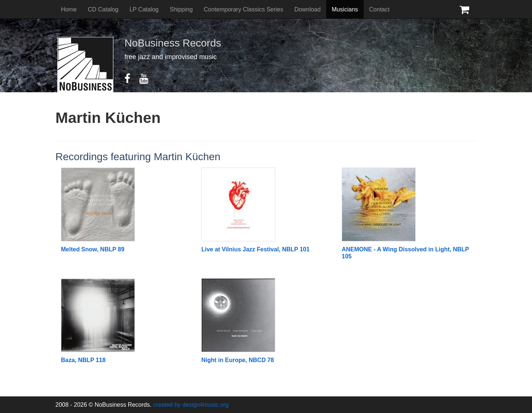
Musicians (345, 9)
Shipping (181, 9)
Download (308, 9)
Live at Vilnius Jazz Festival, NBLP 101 (255, 249)
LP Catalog (144, 9)
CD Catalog (103, 9)
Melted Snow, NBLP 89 (93, 249)
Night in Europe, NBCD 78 (238, 360)
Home (69, 9)
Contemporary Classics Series (244, 9)
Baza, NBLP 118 (83, 360)
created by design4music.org (191, 405)
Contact (379, 9)
